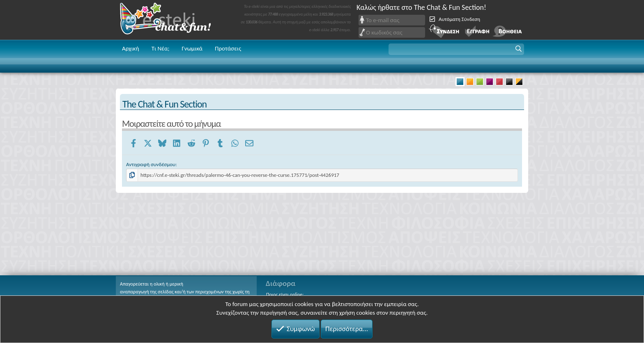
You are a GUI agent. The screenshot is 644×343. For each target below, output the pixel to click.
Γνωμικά (192, 48)
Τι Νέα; (161, 48)
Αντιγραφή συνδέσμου (151, 164)
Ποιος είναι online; (285, 295)
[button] (456, 49)
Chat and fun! (171, 20)
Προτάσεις (228, 48)
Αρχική (131, 48)
